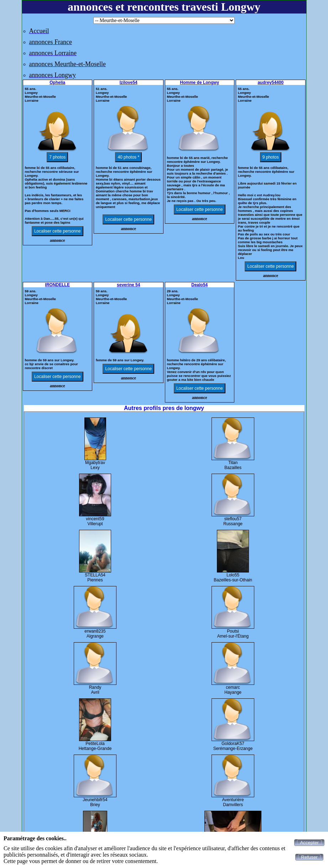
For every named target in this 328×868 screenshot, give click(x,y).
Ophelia (57, 82)
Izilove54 (129, 82)
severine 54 (128, 285)
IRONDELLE (58, 285)
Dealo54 (199, 285)
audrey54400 (270, 82)
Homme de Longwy (199, 82)
